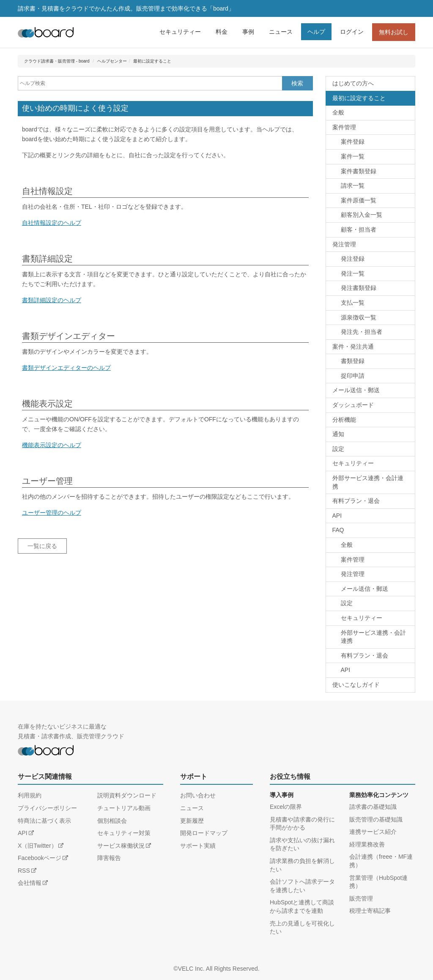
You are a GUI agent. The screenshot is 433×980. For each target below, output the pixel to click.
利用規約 (30, 795)
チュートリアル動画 (124, 808)
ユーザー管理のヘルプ (52, 513)
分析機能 (344, 420)
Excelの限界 (286, 807)
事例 (248, 32)
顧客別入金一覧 (362, 215)
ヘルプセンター (112, 61)
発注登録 (353, 259)
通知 (338, 434)
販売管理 (361, 898)
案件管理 (344, 127)
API (337, 516)
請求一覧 (353, 186)
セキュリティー (180, 32)
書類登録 (353, 361)
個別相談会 (112, 821)
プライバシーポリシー (47, 808)
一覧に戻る (42, 546)
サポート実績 (198, 846)
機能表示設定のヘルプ (52, 445)
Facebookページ (40, 858)
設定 (338, 449)
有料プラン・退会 (356, 501)
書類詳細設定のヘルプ (52, 300)
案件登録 (353, 142)
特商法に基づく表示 (44, 821)
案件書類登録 (359, 171)
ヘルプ (316, 32)
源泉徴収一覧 (359, 317)
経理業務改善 (367, 844)
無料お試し (394, 32)
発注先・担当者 (362, 332)
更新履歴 (192, 821)
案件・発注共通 (353, 347)
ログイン (352, 32)
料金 (222, 32)
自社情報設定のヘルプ (52, 223)
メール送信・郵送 (356, 390)
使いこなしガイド (356, 685)
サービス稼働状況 (121, 846)
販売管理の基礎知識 (376, 819)
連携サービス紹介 (373, 832)
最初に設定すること (152, 61)
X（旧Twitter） (37, 846)
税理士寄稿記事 (370, 911)
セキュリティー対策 (124, 833)
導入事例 (282, 795)
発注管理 (344, 244)
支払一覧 (353, 303)
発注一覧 (353, 273)
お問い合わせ (198, 795)
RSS (24, 871)
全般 (338, 112)
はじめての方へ (353, 83)
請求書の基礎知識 (373, 807)
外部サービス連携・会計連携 (368, 482)
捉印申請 (353, 376)
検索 (297, 83)
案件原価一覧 (359, 200)
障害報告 (109, 858)
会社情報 (30, 883)
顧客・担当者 (359, 229)
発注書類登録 (359, 288)
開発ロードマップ (204, 833)
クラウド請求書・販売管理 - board (57, 61)
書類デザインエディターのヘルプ (66, 368)
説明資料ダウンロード (127, 795)
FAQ (338, 530)
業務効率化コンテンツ (379, 795)
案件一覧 (353, 156)
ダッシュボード (353, 405)
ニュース (281, 32)
